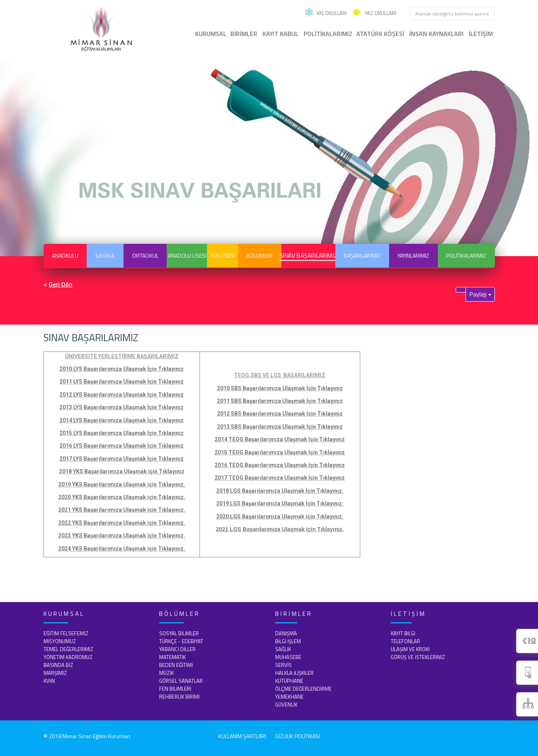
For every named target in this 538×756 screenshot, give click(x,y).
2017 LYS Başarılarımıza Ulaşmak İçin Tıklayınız (122, 459)
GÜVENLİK (286, 705)
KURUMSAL (211, 34)
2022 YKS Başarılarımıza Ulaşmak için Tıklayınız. (122, 523)
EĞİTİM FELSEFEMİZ (66, 633)
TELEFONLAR (405, 641)
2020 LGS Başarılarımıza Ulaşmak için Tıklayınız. (280, 517)
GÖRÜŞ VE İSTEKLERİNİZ (418, 657)
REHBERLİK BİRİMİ (179, 697)
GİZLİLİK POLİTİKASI (298, 736)
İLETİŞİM (481, 34)
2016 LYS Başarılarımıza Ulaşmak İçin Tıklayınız (122, 446)
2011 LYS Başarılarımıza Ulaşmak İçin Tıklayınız (122, 382)
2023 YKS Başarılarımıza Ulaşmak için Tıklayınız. (122, 536)
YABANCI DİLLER (177, 649)
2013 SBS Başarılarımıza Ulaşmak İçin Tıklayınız (280, 427)
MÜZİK (166, 673)
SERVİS (283, 665)
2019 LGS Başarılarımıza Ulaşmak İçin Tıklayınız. (280, 503)
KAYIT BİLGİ (403, 633)
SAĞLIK (283, 649)
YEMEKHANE (289, 697)
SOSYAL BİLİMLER (179, 633)
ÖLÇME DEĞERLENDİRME (303, 689)
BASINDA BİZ (58, 665)
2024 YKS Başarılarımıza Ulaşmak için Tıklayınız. (122, 549)
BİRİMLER (244, 34)
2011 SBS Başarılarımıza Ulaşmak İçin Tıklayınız (280, 401)
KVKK (49, 681)
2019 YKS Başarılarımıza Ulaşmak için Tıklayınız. (122, 484)
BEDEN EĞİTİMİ (176, 665)
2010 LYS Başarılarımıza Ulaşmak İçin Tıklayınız (122, 369)
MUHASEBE (288, 657)
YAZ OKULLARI (374, 13)
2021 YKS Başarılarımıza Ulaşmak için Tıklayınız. (122, 510)
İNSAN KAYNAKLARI (436, 34)
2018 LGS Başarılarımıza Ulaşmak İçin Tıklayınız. (280, 491)
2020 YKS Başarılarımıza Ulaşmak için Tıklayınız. (122, 497)
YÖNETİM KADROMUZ (68, 657)
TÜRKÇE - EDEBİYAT (181, 641)
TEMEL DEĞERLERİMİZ (68, 649)
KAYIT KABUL (280, 34)
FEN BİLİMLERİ (175, 689)
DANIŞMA (286, 633)
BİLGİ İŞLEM (288, 641)
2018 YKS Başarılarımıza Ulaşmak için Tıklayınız (122, 471)
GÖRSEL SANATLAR (181, 681)
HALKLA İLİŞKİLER (294, 673)
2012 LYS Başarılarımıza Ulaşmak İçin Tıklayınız (122, 395)
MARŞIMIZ (55, 673)
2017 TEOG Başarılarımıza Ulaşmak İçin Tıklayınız (280, 478)
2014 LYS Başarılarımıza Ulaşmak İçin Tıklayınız (122, 420)
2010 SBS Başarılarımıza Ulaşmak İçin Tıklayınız (280, 388)
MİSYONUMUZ (60, 641)
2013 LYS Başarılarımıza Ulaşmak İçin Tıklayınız (122, 407)
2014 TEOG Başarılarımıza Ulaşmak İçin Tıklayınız (280, 439)
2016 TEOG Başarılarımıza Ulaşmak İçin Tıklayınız (280, 465)
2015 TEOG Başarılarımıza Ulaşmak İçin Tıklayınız (280, 452)
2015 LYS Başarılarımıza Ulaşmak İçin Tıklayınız (122, 433)
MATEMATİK (172, 657)
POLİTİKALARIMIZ (328, 34)
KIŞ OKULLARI (326, 13)
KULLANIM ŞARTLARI (242, 736)
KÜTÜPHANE (289, 681)
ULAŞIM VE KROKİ (410, 649)
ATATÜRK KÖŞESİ (380, 34)
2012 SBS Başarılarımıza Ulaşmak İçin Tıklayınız (280, 414)
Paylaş (480, 294)
